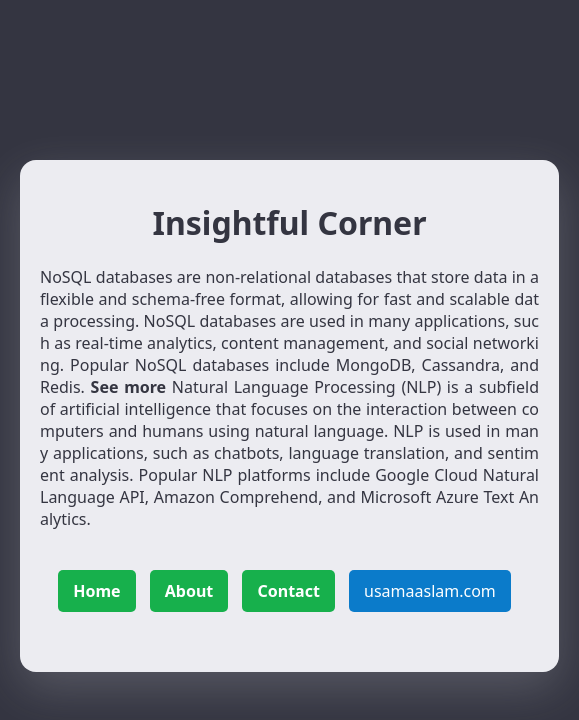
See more (129, 387)
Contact (288, 591)
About (189, 591)
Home (96, 591)
